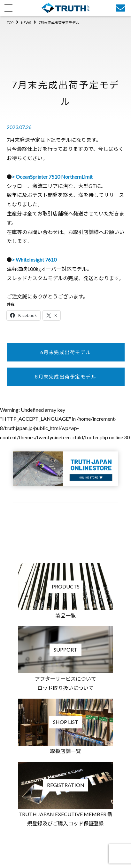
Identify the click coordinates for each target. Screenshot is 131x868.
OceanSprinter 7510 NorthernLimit (54, 177)
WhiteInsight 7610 (36, 260)
